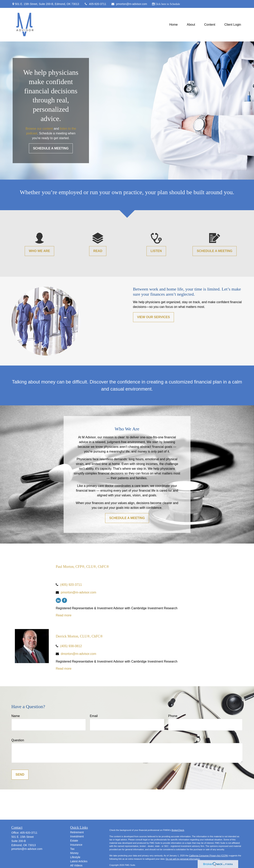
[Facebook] (64, 600)
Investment (77, 836)
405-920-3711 (95, 4)
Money (74, 853)
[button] (173, 25)
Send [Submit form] (20, 775)
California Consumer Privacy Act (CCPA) (209, 856)
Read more (64, 615)
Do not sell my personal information (183, 859)
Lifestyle (75, 857)
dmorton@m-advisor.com (79, 654)
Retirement (77, 832)
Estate (74, 841)
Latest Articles (79, 861)
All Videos (76, 865)
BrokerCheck (178, 830)
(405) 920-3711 (71, 585)
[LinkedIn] (58, 600)
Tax (72, 849)
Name (16, 716)
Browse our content (39, 128)
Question (18, 740)
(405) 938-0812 (71, 646)
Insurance (76, 845)
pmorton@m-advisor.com (129, 4)
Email (94, 716)
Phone (173, 716)
